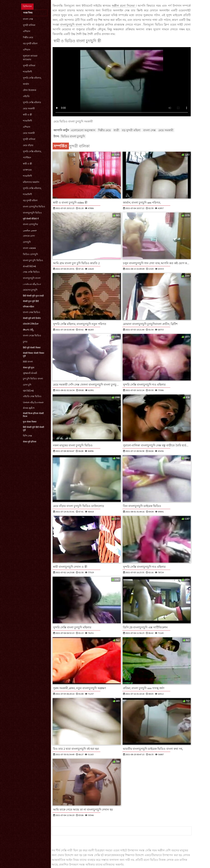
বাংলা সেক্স (28, 19)
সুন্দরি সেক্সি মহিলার (32, 102)
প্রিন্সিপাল (27, 6)
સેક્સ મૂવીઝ (29, 408)
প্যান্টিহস (27, 158)
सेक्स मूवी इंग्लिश (30, 442)
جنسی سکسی (30, 230)
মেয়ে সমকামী (29, 109)
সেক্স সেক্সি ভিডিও (31, 272)
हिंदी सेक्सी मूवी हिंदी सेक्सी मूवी (34, 429)
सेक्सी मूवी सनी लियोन (32, 318)
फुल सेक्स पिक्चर (30, 422)
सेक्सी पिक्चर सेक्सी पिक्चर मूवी (34, 355)
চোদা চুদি (27, 385)
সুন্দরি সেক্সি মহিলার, (32, 78)
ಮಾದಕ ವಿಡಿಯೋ (31, 324)
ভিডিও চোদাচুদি (30, 254)
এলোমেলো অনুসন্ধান (83, 130)
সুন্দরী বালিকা (29, 25)
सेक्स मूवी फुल (29, 368)
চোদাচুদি (27, 242)
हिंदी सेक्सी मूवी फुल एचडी (33, 296)
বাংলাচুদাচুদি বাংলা (32, 278)
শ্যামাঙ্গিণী (27, 72)
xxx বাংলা (28, 362)
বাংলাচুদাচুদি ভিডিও (32, 213)
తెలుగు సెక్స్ (28, 330)
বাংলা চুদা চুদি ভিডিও (33, 260)
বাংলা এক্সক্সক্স (29, 248)
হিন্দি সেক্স (27, 436)
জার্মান (26, 84)
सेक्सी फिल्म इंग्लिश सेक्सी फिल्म (33, 415)
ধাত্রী (116, 130)
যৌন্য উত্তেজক (30, 90)
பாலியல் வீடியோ (32, 284)
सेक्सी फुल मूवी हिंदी (31, 301)
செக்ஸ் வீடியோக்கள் (33, 402)
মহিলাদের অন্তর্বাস (31, 182)
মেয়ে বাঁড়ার (28, 145)
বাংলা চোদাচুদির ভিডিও (34, 207)
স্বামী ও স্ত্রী (28, 115)
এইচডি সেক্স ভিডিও (32, 396)
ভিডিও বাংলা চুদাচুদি (73, 136)
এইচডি (26, 96)
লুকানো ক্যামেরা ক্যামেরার (30, 58)
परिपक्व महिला (29, 307)
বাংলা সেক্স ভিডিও (32, 312)
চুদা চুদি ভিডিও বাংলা (33, 379)
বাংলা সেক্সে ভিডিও (32, 336)
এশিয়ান (27, 31)
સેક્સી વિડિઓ (29, 266)
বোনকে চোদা (29, 236)
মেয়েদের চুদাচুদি (30, 290)
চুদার (25, 342)
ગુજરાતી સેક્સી (30, 373)
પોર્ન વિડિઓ (28, 391)
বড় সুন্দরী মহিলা (30, 44)
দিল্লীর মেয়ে (28, 37)
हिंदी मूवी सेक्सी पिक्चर (32, 348)
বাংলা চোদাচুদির (30, 224)
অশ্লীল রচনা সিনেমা (124, 6)
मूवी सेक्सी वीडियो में (31, 219)
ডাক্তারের (27, 170)
